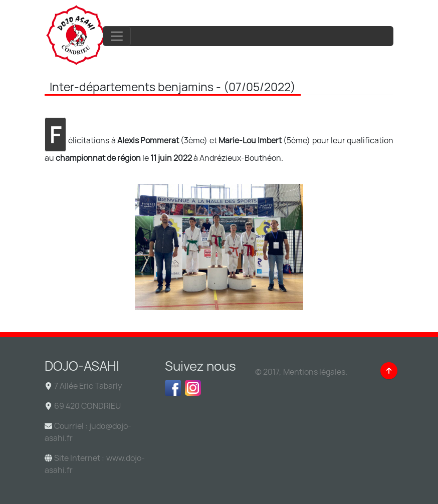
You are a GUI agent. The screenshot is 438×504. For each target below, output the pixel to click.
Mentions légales (314, 372)
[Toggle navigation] (117, 36)
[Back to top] (389, 371)
